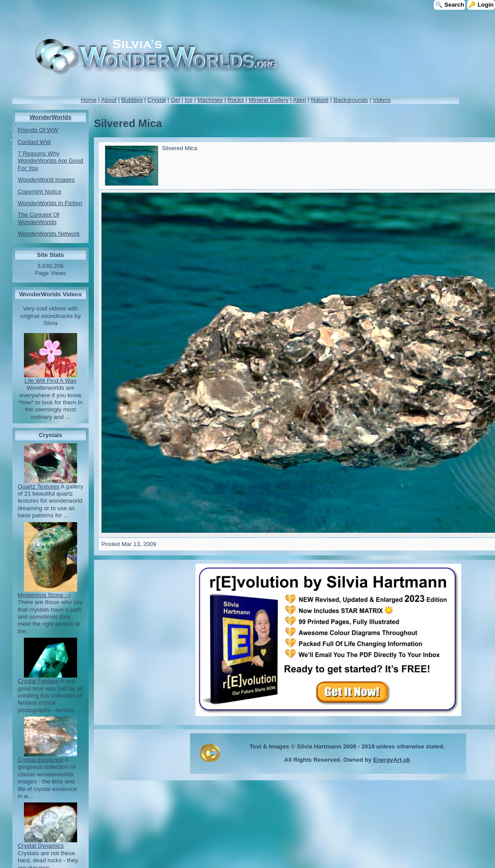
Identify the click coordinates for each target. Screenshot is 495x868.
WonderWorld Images (46, 180)
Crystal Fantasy (38, 681)
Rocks (236, 100)
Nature (320, 100)
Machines (210, 100)
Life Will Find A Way (50, 381)
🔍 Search (450, 5)
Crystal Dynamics (41, 846)
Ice (189, 100)
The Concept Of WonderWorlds (39, 218)
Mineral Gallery (269, 100)
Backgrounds (351, 100)
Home (89, 100)
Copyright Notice (40, 192)
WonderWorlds (51, 117)
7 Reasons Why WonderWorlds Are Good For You (51, 161)
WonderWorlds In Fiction (50, 203)
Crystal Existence (41, 760)
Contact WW (34, 142)
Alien (300, 100)
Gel (175, 100)
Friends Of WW (38, 130)
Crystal (157, 100)
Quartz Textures (39, 486)
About (109, 100)
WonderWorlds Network (49, 234)
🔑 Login (481, 5)
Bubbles (132, 100)
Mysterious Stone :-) (44, 595)
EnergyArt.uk (392, 760)
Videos (382, 100)
